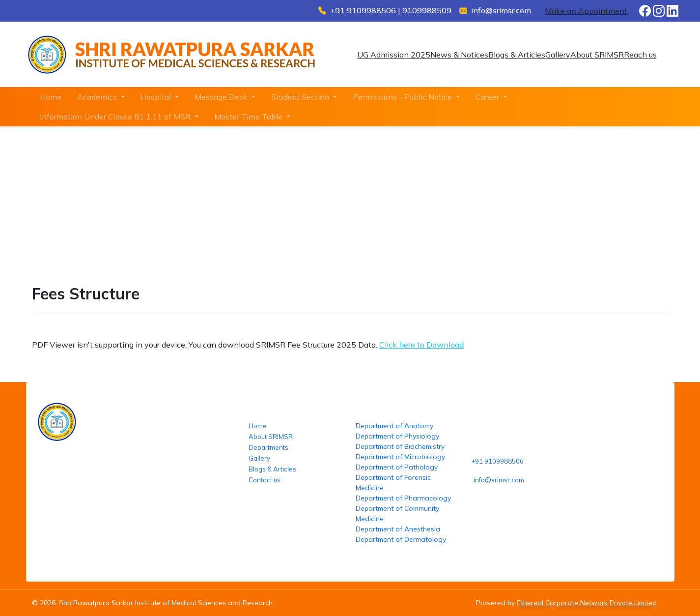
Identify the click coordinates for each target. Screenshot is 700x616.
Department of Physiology (397, 436)
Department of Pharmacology (403, 498)
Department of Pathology (397, 467)
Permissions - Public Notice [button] (403, 97)
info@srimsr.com (499, 480)
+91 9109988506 (497, 461)
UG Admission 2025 (394, 55)
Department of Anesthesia (398, 529)
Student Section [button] (301, 97)
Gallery (558, 55)
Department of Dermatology (401, 539)
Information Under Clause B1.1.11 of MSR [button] (116, 117)
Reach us (640, 55)
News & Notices (459, 55)
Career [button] (488, 97)
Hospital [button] (157, 97)
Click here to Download (421, 345)
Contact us (265, 480)
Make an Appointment (586, 11)
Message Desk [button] (222, 97)
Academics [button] (98, 97)
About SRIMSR (597, 55)
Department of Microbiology (400, 457)
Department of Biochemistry (400, 446)
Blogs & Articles (517, 55)
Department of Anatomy (394, 426)
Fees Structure (251, 215)
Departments (268, 447)
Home (51, 97)
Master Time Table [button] (249, 117)
